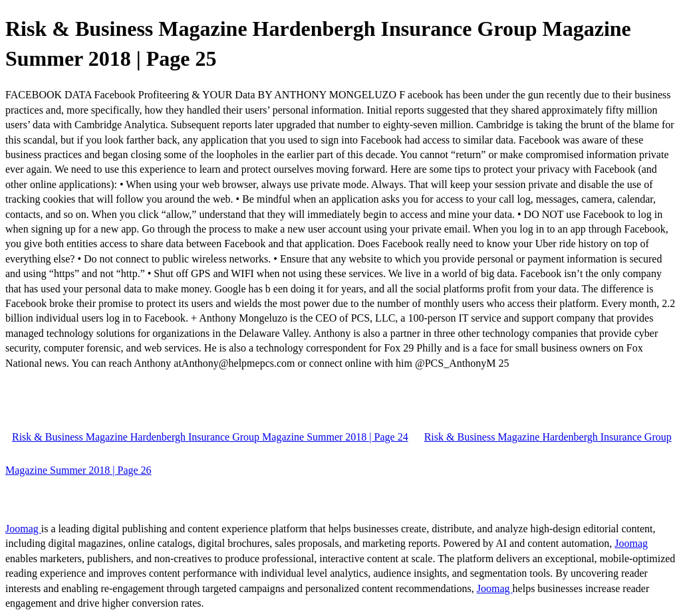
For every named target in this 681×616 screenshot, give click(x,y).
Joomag (23, 529)
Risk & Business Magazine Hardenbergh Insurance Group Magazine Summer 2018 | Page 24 (210, 437)
